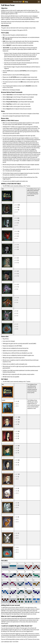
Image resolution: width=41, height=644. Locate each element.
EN (39, 2)
